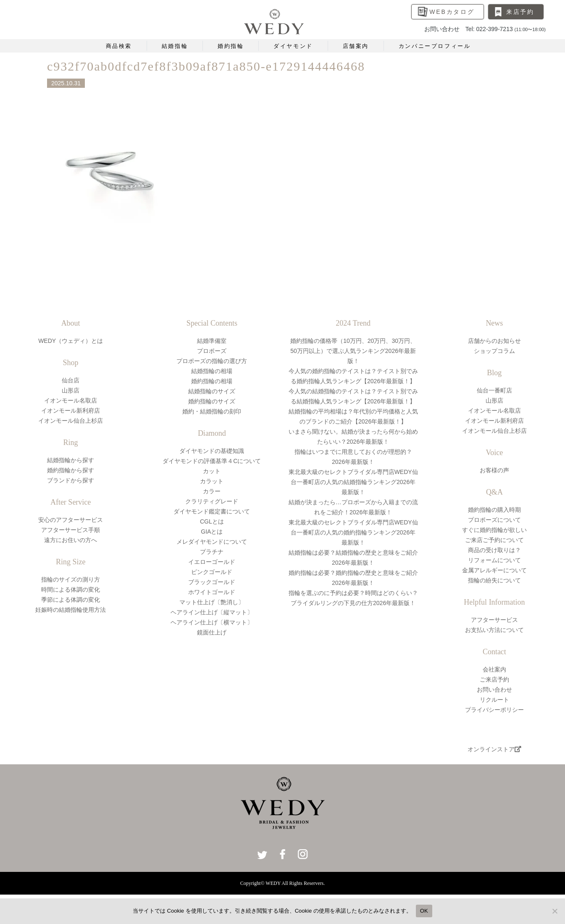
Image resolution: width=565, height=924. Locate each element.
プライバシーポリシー (494, 710)
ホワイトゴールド (212, 592)
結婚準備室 (212, 341)
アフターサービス (494, 620)
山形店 (71, 390)
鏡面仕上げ (212, 632)
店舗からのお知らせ (494, 341)
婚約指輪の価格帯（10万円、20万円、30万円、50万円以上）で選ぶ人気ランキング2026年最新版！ (353, 351)
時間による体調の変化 (71, 590)
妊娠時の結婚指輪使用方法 (71, 610)
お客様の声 (494, 470)
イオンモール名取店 (71, 400)
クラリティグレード (212, 501)
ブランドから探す (71, 480)
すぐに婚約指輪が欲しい (494, 530)
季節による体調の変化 (71, 600)
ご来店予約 (494, 679)
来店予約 (520, 12)
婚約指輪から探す (71, 470)
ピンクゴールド (212, 572)
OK (424, 911)
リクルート (494, 700)
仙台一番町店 (494, 390)
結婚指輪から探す (71, 460)
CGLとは (212, 521)
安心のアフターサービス (71, 520)
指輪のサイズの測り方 (71, 579)
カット (212, 471)
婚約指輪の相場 (212, 381)
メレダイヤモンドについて (212, 542)
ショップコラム (494, 351)
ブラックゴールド (212, 582)
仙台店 (71, 380)
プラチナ (212, 552)
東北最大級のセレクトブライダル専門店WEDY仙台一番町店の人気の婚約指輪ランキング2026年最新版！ (353, 532)
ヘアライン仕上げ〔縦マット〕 (212, 612)
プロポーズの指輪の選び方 (212, 361)
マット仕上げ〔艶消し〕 (212, 602)
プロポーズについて (494, 520)
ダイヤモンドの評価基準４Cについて (212, 461)
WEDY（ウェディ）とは (71, 341)
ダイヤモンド (293, 46)
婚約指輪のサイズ (212, 401)
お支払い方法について (494, 630)
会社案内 (494, 669)
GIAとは (212, 532)
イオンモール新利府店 (71, 411)
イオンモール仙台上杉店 (71, 421)
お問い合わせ (494, 690)
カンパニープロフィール (435, 46)
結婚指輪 (175, 46)
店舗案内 (356, 46)
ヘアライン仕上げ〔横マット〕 (212, 622)
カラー (212, 491)
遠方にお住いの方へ (71, 540)
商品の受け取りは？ (494, 550)
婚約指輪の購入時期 (494, 510)
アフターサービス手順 (71, 530)
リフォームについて (494, 560)
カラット (212, 481)
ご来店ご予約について (494, 540)
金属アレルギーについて (494, 570)
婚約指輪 (231, 46)
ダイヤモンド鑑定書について (212, 511)
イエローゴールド (212, 562)
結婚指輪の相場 (212, 371)
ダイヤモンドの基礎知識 (212, 451)
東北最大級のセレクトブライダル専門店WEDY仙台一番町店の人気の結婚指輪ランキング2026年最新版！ (353, 482)
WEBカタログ (452, 12)
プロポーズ (212, 351)
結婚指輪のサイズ (212, 391)
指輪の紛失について (494, 580)
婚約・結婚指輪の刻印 (212, 411)
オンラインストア (494, 749)
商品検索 (119, 46)
